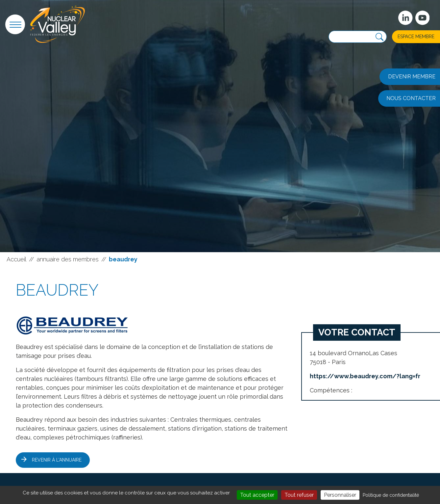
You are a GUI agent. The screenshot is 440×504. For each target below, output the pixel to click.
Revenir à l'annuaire (57, 460)
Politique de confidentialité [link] (391, 495)
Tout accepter (257, 495)
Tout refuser (299, 495)
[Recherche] (379, 37)
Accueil (16, 259)
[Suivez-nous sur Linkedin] (405, 18)
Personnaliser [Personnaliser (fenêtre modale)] (340, 495)
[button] (15, 24)
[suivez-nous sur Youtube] (423, 18)
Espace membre (416, 37)
